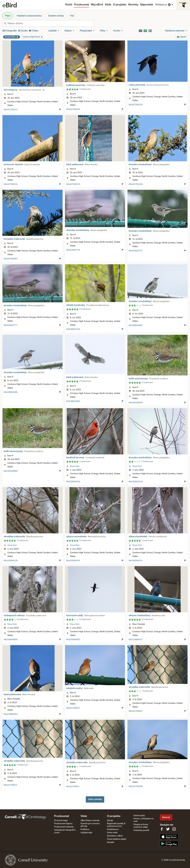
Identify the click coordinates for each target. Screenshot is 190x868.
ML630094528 (11, 561)
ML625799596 (136, 786)
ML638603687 (136, 325)
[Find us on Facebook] (162, 829)
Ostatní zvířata (56, 16)
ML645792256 (136, 184)
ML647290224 (11, 184)
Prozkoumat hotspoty (64, 827)
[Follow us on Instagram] (174, 829)
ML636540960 (11, 471)
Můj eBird (97, 5)
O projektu (120, 5)
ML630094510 (135, 561)
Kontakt (111, 842)
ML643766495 (11, 259)
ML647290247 (11, 110)
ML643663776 (73, 250)
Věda (108, 5)
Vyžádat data (86, 833)
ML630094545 (73, 482)
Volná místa (112, 833)
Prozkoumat (82, 5)
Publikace (85, 829)
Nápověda (147, 5)
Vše (72, 16)
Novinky (133, 5)
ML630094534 (136, 482)
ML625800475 (136, 640)
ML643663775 (136, 251)
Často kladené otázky (117, 839)
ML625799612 (10, 785)
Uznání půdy (139, 816)
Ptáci (8, 16)
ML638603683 (73, 401)
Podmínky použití (141, 830)
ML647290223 (73, 184)
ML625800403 (11, 714)
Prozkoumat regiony (63, 824)
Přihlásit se (161, 5)
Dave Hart (75, 466)
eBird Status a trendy (90, 820)
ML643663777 (11, 325)
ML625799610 (135, 711)
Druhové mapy (61, 820)
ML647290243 (73, 109)
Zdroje (110, 820)
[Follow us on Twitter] (168, 829)
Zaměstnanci (113, 829)
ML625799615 (73, 708)
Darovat (166, 817)
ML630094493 (73, 640)
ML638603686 (11, 392)
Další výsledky (95, 799)
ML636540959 (136, 403)
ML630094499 (11, 640)
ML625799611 (73, 787)
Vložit (69, 5)
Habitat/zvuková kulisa (29, 16)
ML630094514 (73, 561)
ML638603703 (73, 329)
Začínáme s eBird (115, 836)
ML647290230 (136, 105)
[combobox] (51, 23)
